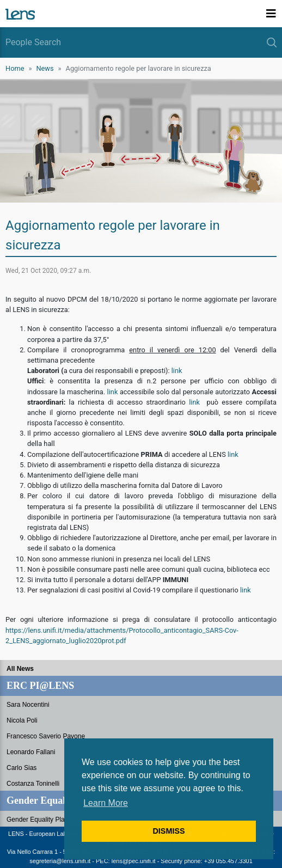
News (45, 68)
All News (20, 669)
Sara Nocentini (28, 705)
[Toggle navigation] (271, 14)
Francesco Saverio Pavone (46, 736)
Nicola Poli (22, 720)
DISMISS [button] (168, 831)
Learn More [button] (106, 803)
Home (15, 68)
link (177, 371)
